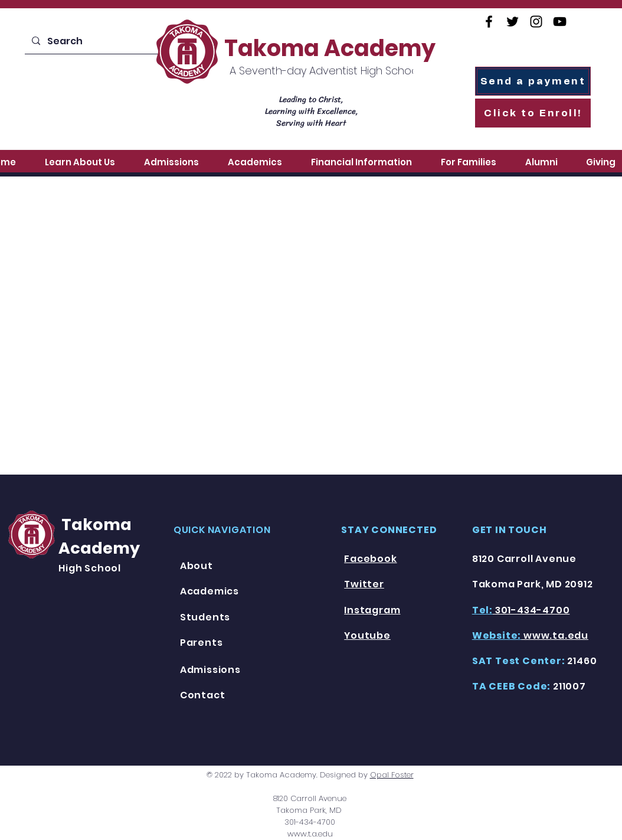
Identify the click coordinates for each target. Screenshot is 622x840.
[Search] (94, 41)
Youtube (367, 635)
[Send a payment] (533, 81)
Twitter (364, 584)
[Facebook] (489, 22)
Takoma (95, 524)
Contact (203, 695)
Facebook (370, 559)
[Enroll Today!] (92, 93)
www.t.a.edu (310, 834)
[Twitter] (513, 22)
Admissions (210, 670)
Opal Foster (392, 775)
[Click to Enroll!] (533, 113)
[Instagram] (536, 22)
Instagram (372, 610)
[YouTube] (560, 22)
